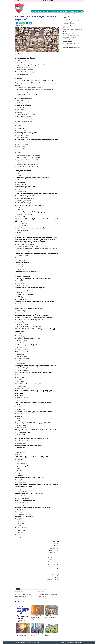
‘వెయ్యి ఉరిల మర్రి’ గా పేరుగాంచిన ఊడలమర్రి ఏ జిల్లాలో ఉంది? (71, 23)
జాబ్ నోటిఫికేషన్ (64, 11)
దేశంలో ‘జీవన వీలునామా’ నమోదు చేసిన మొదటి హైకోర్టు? (36, 618)
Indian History (39, 589)
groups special (32, 589)
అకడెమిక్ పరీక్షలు (36, 11)
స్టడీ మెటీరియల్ (73, 11)
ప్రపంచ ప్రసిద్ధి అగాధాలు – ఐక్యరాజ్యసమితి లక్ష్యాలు (73, 31)
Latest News (21, 14)
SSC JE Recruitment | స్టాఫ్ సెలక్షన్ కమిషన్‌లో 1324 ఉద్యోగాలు (24, 596)
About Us (62, 643)
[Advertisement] (7, 20)
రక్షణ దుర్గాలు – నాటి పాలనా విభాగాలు (51, 635)
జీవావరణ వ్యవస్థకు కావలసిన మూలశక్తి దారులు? (72, 48)
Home (16, 14)
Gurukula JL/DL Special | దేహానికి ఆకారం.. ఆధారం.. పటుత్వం (48, 596)
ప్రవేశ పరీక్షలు (55, 11)
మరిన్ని (81, 11)
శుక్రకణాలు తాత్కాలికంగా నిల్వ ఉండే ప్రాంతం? (22, 635)
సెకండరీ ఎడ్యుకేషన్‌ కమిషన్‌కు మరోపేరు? (37, 635)
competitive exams (24, 589)
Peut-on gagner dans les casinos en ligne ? (72, 17)
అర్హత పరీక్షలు (46, 11)
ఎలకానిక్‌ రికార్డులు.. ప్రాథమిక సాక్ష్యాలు (72, 20)
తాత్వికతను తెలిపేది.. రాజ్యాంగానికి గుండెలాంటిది (51, 617)
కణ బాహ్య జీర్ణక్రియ (68, 41)
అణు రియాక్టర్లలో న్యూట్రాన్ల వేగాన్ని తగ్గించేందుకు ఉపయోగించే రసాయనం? (72, 35)
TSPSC (45, 589)
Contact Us (67, 643)
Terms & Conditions (79, 643)
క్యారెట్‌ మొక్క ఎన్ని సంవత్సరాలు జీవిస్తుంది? (70, 27)
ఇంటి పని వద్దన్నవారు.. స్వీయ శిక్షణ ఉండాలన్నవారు (71, 44)
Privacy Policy (72, 643)
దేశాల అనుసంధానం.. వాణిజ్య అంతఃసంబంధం (70, 38)
